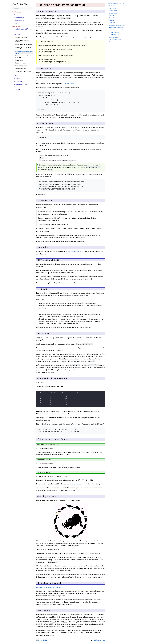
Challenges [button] (17, 90)
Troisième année (19, 21)
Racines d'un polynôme (22, 63)
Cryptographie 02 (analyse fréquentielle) (23, 48)
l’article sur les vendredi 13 (74, 252)
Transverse (17, 32)
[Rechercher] (23, 8)
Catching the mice (114, 37)
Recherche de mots (21, 66)
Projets (16, 23)
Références (17, 79)
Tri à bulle (112, 20)
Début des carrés (115, 32)
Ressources (16, 26)
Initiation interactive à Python (23, 29)
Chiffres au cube (115, 35)
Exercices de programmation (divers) (24, 52)
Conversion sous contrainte (24, 44)
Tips (15, 76)
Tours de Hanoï (113, 8)
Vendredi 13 (112, 16)
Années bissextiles (114, 6)
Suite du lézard (113, 13)
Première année (19, 15)
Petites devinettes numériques (117, 28)
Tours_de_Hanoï (68, 84)
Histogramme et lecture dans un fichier (24, 57)
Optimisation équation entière (117, 25)
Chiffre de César (113, 11)
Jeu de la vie (19, 60)
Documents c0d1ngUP (21, 84)
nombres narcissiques (76, 483)
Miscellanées (18, 81)
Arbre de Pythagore (21, 37)
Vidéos (16, 87)
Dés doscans (113, 42)
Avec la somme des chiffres (118, 30)
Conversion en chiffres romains (22, 41)
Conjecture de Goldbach (115, 40)
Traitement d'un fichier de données (23, 72)
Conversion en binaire (115, 18)
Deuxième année (19, 18)
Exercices (17, 35)
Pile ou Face (112, 23)
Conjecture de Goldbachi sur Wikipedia (49, 586)
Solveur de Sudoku (21, 69)
